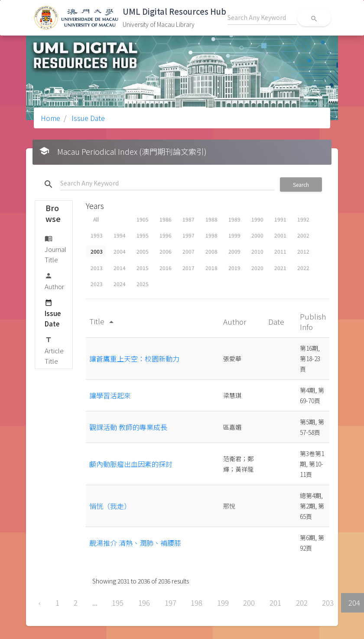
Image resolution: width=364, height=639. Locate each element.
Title (103, 321)
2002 (303, 235)
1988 (211, 219)
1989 (234, 219)
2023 (97, 284)
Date (277, 321)
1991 (280, 219)
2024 (120, 284)
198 (197, 603)
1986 (166, 219)
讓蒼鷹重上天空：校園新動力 (134, 359)
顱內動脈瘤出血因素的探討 (131, 464)
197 (171, 603)
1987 (188, 219)
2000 (257, 235)
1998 (211, 235)
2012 (303, 251)
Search (301, 184)
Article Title (54, 350)
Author (54, 281)
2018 (211, 268)
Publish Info (313, 321)
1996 (166, 235)
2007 (188, 251)
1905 (143, 219)
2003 (97, 251)
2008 (211, 251)
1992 (303, 219)
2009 (234, 251)
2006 (166, 251)
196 (144, 603)
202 (302, 603)
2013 (97, 268)
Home (50, 118)
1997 (188, 235)
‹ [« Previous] (40, 603)
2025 (143, 284)
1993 (97, 235)
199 (223, 603)
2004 (120, 251)
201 (275, 603)
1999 (234, 235)
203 (328, 603)
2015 (143, 268)
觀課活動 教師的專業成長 (128, 427)
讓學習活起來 (110, 395)
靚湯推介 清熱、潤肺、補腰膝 (135, 543)
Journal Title (55, 249)
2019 (234, 268)
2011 (280, 251)
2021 (280, 268)
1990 (257, 219)
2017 (188, 268)
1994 (120, 235)
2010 (257, 251)
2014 (120, 268)
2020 (257, 268)
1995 (143, 235)
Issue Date (87, 118)
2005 (143, 251)
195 (118, 603)
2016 (166, 268)
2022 (303, 268)
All (96, 219)
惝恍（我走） (110, 506)
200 (249, 603)
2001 (280, 235)
